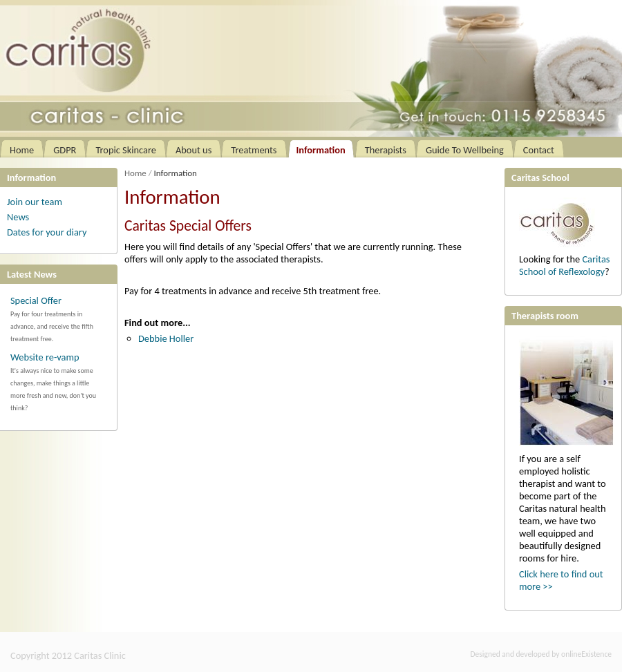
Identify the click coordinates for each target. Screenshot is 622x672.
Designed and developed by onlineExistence (541, 654)
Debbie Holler (166, 338)
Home (22, 150)
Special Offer (36, 300)
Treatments (254, 150)
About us (194, 150)
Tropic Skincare (126, 150)
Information (321, 150)
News (18, 217)
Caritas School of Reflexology (564, 265)
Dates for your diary (47, 232)
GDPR (65, 150)
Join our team (35, 202)
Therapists (386, 150)
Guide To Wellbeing (465, 150)
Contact (539, 150)
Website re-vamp (45, 357)
